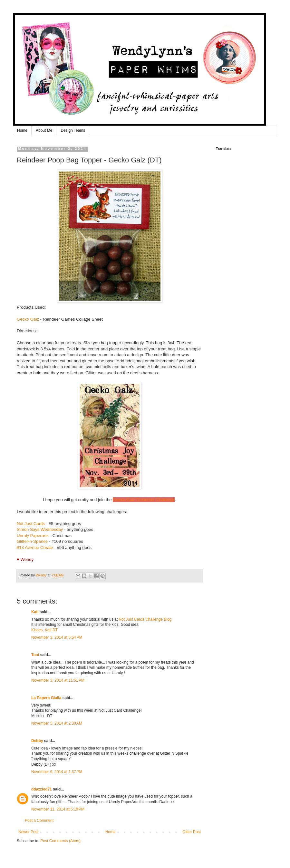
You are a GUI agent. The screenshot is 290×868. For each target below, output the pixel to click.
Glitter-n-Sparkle (32, 541)
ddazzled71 (42, 789)
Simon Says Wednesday (40, 529)
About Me (44, 130)
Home (22, 130)
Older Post (192, 832)
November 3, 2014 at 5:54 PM (57, 637)
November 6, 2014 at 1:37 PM (57, 772)
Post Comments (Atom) (60, 841)
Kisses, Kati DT (44, 630)
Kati (35, 612)
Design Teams (73, 130)
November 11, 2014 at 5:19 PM (58, 809)
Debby (37, 741)
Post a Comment (39, 821)
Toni (35, 655)
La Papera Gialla (46, 698)
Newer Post (28, 832)
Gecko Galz (28, 319)
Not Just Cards (31, 524)
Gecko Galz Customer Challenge (144, 500)
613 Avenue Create (35, 548)
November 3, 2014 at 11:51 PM (58, 680)
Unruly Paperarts (33, 536)
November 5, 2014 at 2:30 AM (57, 723)
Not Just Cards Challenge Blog (145, 619)
